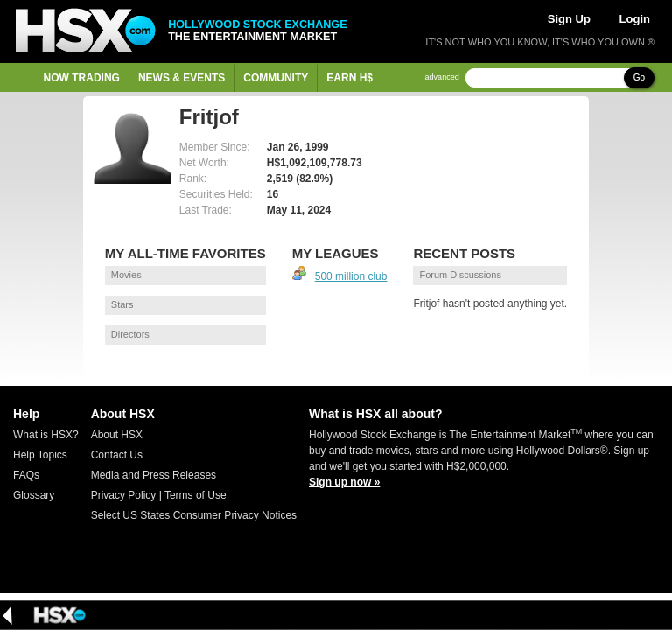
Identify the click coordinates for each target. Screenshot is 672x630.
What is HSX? (46, 435)
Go (639, 77)
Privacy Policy (124, 495)
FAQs (26, 475)
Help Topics (40, 455)
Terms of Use (196, 495)
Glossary (34, 495)
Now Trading (82, 78)
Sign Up (569, 19)
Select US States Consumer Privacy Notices (194, 515)
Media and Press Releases (154, 475)
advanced (442, 77)
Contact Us (117, 455)
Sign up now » (344, 482)
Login (635, 19)
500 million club (351, 276)
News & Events (182, 78)
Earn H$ (350, 78)
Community (276, 78)
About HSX (117, 435)
